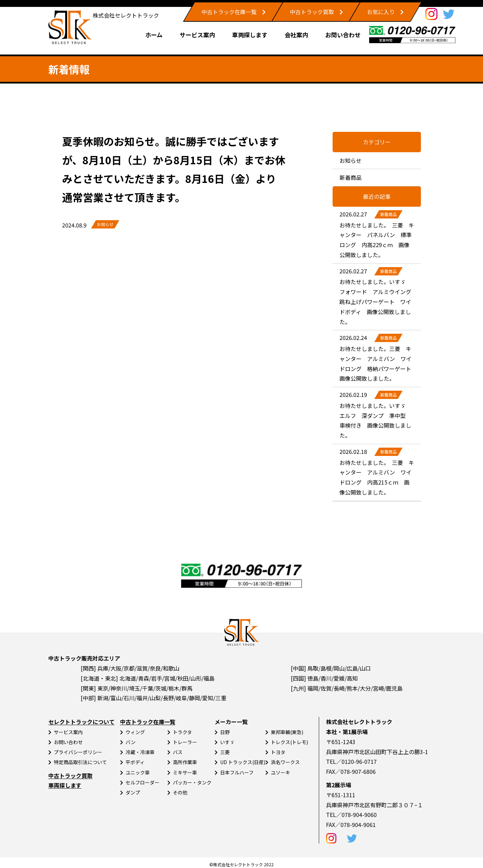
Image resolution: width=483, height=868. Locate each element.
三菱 (225, 752)
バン (131, 742)
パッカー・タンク (192, 782)
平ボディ (135, 762)
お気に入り (381, 12)
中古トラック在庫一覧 (229, 12)
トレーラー (185, 742)
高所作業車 (185, 762)
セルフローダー (142, 782)
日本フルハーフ (237, 772)
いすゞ (227, 742)
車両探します (250, 35)
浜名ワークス (285, 762)
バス (178, 752)
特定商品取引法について (80, 762)
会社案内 (296, 35)
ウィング (135, 732)
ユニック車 (138, 772)
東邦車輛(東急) (287, 732)
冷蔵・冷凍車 (140, 752)
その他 (180, 792)
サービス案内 (197, 35)
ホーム (154, 35)
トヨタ (278, 752)
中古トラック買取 (312, 12)
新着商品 (351, 177)
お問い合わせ (343, 35)
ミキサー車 (185, 772)
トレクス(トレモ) (289, 742)
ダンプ (133, 792)
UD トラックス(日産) (243, 762)
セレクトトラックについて (81, 722)
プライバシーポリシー (78, 752)
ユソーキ (280, 772)
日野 (225, 732)
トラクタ (182, 732)
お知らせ (105, 224)
